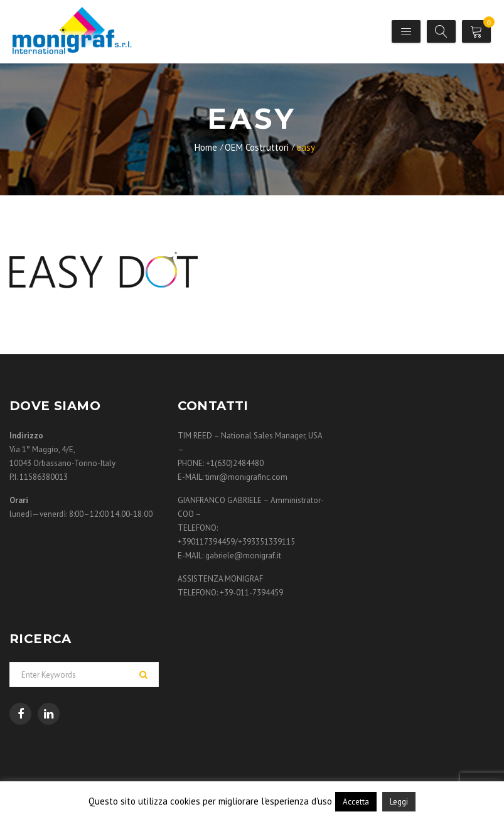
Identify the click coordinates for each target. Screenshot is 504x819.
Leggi (399, 802)
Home (206, 147)
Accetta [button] (356, 802)
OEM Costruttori (257, 147)
